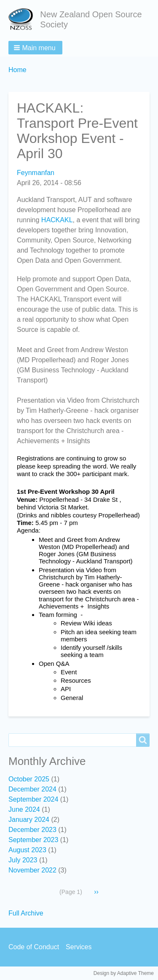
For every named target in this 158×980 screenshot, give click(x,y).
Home (17, 70)
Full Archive (26, 913)
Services (79, 947)
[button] (35, 48)
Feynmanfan (36, 173)
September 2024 (33, 799)
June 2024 (24, 809)
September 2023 (33, 840)
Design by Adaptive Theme (124, 973)
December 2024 (32, 789)
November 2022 (32, 870)
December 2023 (32, 830)
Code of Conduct (34, 947)
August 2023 (27, 850)
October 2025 (29, 779)
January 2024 (29, 820)
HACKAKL (57, 220)
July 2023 (23, 860)
